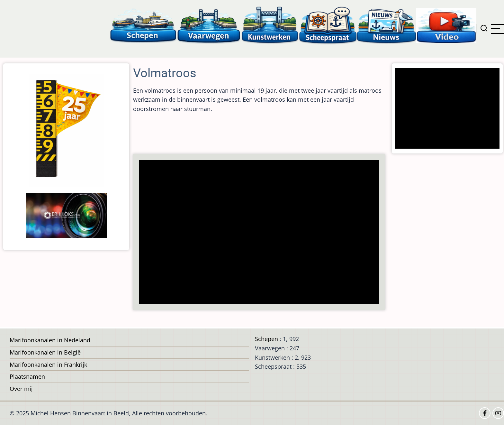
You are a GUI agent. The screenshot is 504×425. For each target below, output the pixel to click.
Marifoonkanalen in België (45, 352)
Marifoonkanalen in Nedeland (50, 340)
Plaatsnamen (27, 376)
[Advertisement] (261, 233)
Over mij (21, 389)
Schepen (266, 339)
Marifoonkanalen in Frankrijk (48, 365)
